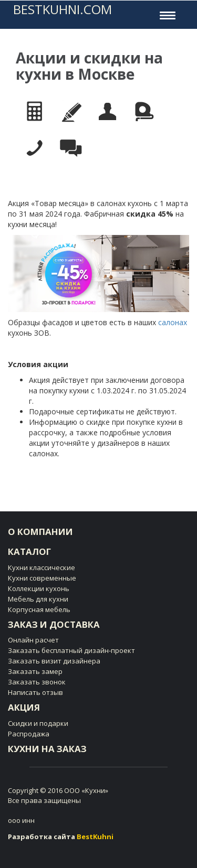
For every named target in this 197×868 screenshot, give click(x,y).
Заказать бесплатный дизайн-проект (71, 650)
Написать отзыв (35, 692)
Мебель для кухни (38, 599)
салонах (173, 322)
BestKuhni (95, 837)
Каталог (29, 551)
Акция (24, 707)
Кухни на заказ (47, 749)
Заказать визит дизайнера (54, 661)
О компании (40, 532)
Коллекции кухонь (39, 588)
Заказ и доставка (54, 624)
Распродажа (29, 734)
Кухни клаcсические (42, 567)
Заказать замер (35, 671)
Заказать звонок (37, 682)
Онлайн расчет (33, 640)
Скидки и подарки (38, 723)
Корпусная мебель (39, 609)
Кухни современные (42, 578)
